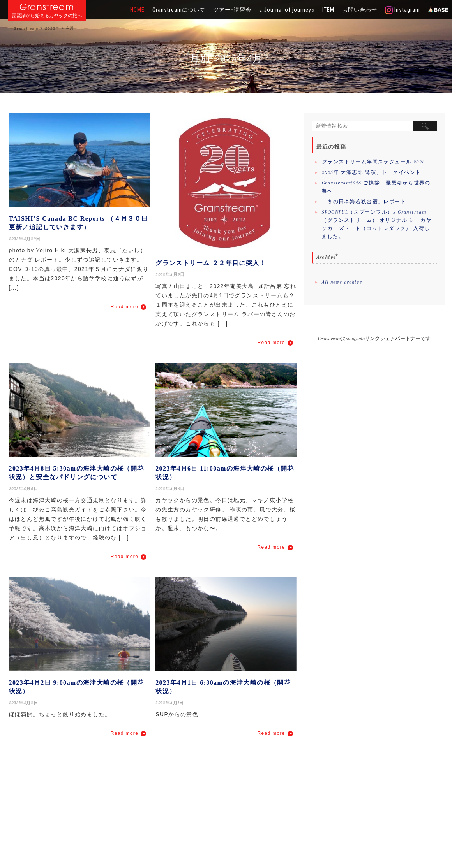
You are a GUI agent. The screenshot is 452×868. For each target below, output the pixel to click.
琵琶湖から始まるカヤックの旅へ (47, 16)
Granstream (47, 7)
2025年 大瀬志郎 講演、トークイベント (371, 172)
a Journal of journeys (287, 10)
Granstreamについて (179, 10)
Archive (326, 257)
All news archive (342, 282)
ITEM (328, 10)
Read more (124, 307)
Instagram (403, 10)
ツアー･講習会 (232, 10)
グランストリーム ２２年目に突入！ (211, 263)
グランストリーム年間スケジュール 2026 (373, 162)
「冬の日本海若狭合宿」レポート (364, 202)
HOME (137, 10)
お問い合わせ (360, 10)
